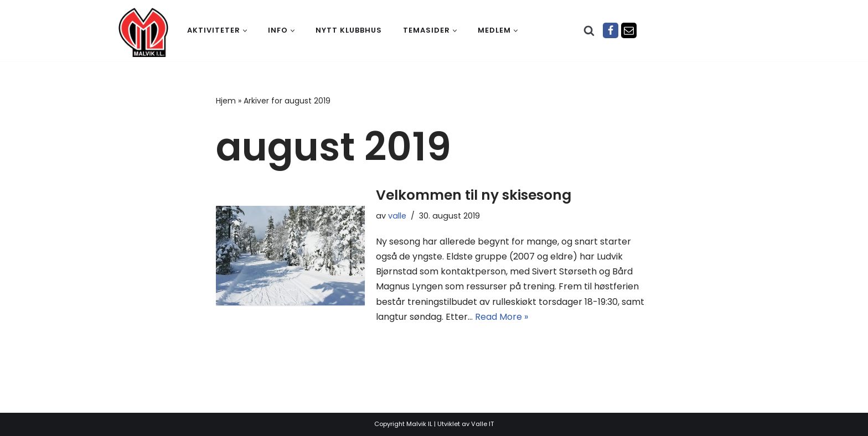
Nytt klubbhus (349, 30)
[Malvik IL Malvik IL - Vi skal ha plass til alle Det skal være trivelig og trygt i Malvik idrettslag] (143, 32)
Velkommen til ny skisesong (474, 195)
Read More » (502, 317)
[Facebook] (611, 30)
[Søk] (589, 30)
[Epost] (629, 30)
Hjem (226, 101)
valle (397, 216)
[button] (245, 31)
